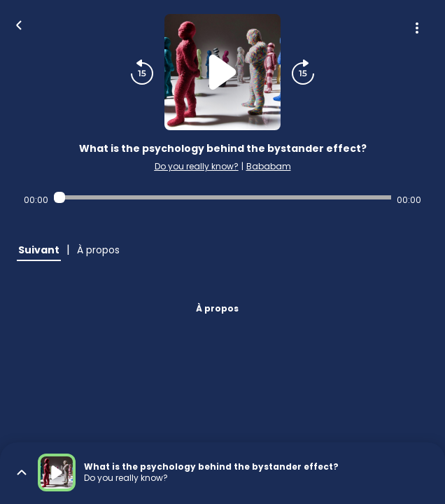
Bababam (269, 166)
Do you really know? (197, 166)
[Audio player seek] (223, 197)
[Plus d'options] (417, 28)
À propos (217, 308)
